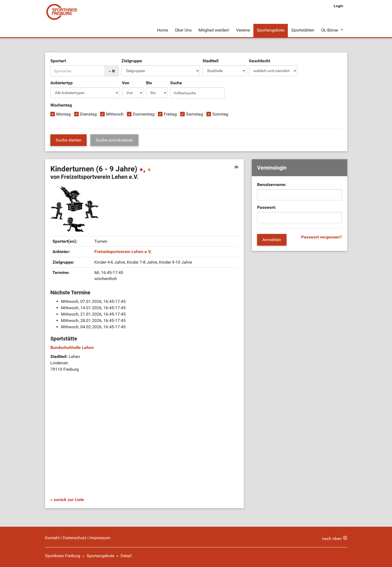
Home (162, 30)
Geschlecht (259, 61)
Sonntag (220, 114)
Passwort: (267, 207)
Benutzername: (272, 185)
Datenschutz (75, 538)
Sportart (58, 61)
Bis (149, 83)
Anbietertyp (61, 83)
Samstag (195, 114)
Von (126, 83)
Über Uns (183, 30)
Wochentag (61, 105)
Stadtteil (210, 61)
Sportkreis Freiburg (63, 556)
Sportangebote (271, 30)
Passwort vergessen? (321, 237)
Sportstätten (303, 30)
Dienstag (88, 114)
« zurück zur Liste (67, 500)
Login (338, 6)
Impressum (100, 538)
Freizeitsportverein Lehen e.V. (123, 252)
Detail (126, 556)
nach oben (332, 539)
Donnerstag (144, 114)
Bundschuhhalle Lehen (72, 347)
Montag (63, 114)
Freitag (170, 114)
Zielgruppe (132, 61)
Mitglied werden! (214, 30)
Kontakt (52, 538)
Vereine (243, 30)
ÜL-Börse (330, 30)
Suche (176, 83)
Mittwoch (115, 114)
